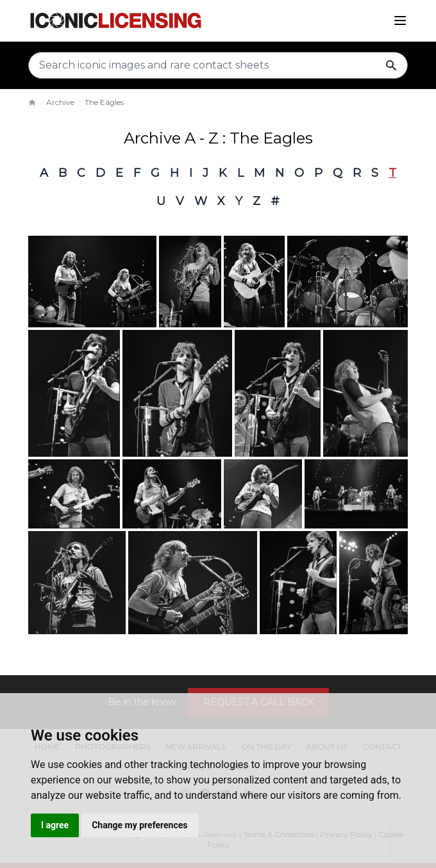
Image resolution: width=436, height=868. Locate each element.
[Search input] (218, 65)
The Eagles (104, 102)
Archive (60, 102)
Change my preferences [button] (139, 825)
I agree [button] (55, 825)
